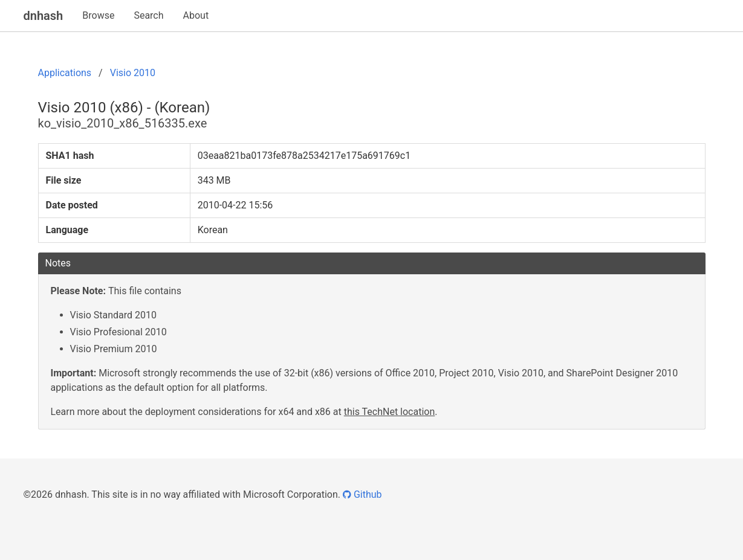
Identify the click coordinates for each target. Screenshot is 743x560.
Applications (65, 73)
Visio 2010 (133, 73)
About (196, 15)
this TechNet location (390, 412)
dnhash (44, 16)
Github (362, 494)
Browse (98, 15)
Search (148, 15)
